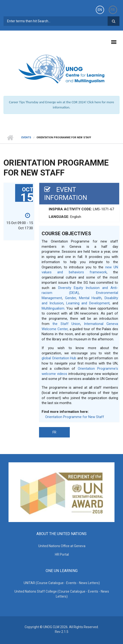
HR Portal (62, 554)
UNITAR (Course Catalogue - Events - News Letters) (62, 583)
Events (26, 137)
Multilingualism (53, 308)
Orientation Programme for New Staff (75, 417)
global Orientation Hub (59, 358)
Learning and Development (88, 303)
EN (100, 10)
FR (113, 10)
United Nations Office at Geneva (62, 546)
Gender (70, 298)
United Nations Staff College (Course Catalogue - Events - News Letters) (62, 594)
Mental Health (90, 298)
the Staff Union (66, 324)
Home (10, 138)
